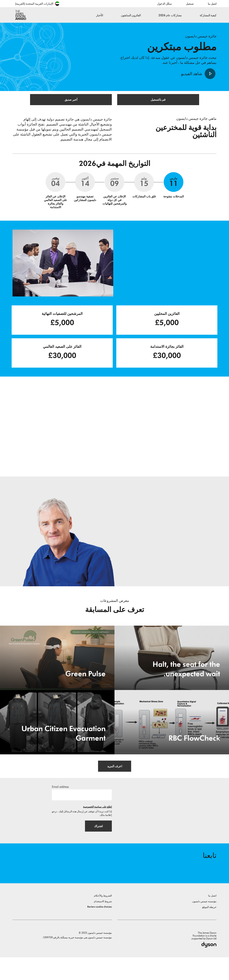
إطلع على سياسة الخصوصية (97, 823)
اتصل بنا (212, 4)
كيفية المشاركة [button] (208, 15)
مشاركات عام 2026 (170, 15)
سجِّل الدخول (164, 4)
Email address (60, 803)
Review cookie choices (100, 929)
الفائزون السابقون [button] (131, 15)
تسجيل (190, 4)
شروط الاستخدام (103, 924)
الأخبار (100, 15)
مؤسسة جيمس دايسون (204, 924)
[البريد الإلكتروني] (82, 811)
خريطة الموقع (209, 930)
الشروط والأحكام (103, 918)
